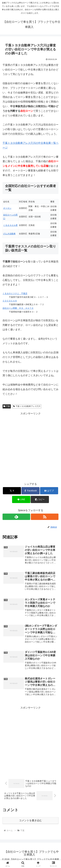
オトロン (7, 208)
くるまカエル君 (10, 225)
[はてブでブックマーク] (49, 491)
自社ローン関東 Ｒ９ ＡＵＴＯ (18, 308)
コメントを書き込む (30, 820)
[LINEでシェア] (21, 499)
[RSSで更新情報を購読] (45, 517)
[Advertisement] (30, 447)
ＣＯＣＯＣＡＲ (10, 301)
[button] (40, 499)
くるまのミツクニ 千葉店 (15, 293)
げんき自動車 (9, 234)
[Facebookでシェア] (30, 491)
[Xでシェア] (12, 491)
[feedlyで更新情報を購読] (16, 517)
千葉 (7, 406)
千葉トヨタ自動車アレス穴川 (27, 406)
